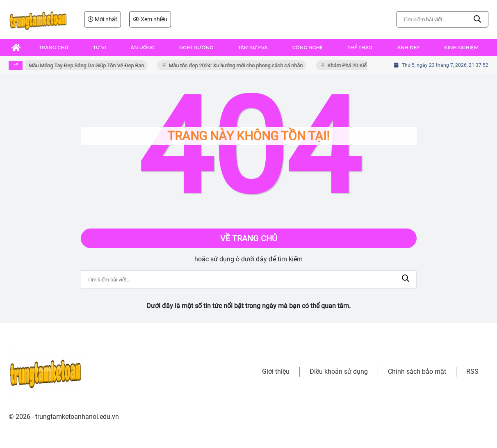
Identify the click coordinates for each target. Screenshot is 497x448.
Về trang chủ (249, 238)
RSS (472, 371)
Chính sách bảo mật (417, 371)
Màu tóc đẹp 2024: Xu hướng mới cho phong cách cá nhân (238, 65)
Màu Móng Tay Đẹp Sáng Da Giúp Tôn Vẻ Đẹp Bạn (88, 65)
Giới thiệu (276, 371)
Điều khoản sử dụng (339, 371)
